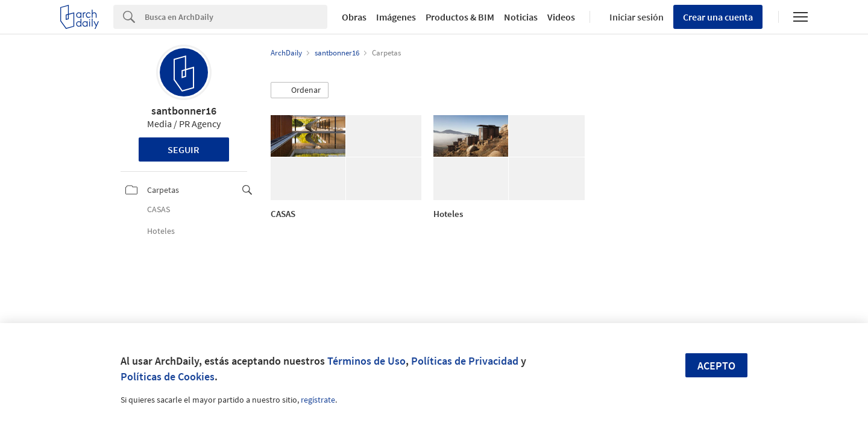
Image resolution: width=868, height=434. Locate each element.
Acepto (716, 366)
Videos (561, 17)
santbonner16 (184, 111)
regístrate (318, 400)
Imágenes (396, 17)
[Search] (236, 17)
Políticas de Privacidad (465, 361)
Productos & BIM (460, 17)
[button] (300, 90)
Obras (354, 17)
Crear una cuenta (718, 17)
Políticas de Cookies (168, 376)
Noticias (521, 17)
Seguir (184, 149)
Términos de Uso (366, 361)
